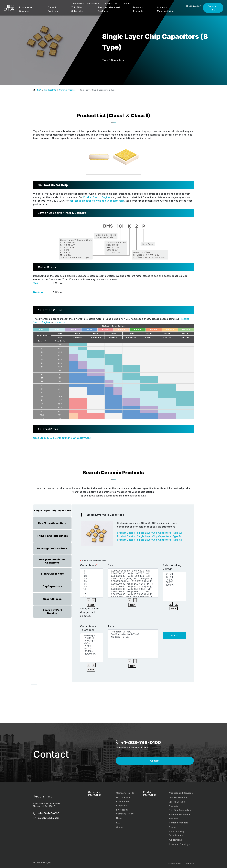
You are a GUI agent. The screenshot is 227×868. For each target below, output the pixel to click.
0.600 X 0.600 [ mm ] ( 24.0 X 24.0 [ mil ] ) (134, 584)
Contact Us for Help (53, 185)
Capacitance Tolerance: (88, 628)
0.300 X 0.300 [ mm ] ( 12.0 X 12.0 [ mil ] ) (134, 573)
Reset (91, 605)
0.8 (92, 586)
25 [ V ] (175, 580)
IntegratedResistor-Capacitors (52, 561)
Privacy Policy (175, 863)
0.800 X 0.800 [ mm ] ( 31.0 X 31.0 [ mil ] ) (134, 592)
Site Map (190, 863)
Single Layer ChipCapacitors (52, 511)
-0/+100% (92, 651)
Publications (93, 3)
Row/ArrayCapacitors (52, 523)
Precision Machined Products (109, 9)
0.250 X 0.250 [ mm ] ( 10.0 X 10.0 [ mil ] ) (134, 571)
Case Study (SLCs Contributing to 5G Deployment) (62, 438)
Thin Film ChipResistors (52, 536)
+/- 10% (92, 646)
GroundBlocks (52, 599)
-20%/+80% (92, 654)
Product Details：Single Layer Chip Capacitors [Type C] (149, 540)
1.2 (92, 592)
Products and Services (27, 9)
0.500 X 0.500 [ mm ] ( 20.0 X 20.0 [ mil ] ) (134, 581)
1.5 (92, 594)
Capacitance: (89, 565)
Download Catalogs (179, 844)
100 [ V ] (175, 585)
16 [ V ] (175, 577)
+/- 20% (92, 649)
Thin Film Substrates (77, 9)
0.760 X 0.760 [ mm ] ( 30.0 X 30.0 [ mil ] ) (134, 589)
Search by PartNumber (52, 612)
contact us (60, 322)
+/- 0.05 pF (92, 636)
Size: (111, 565)
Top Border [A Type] (134, 632)
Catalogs (107, 3)
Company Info (213, 8)
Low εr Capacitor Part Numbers (62, 213)
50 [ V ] (175, 582)
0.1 (92, 571)
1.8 (92, 597)
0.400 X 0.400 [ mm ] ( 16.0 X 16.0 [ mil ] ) (134, 579)
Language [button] (193, 6)
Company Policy (125, 814)
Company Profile (125, 793)
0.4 (92, 579)
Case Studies (77, 3)
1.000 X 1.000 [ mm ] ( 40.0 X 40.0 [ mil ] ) (134, 597)
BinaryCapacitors (52, 574)
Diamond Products (138, 9)
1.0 (92, 589)
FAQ (117, 3)
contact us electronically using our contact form (97, 201)
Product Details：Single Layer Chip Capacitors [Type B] (149, 536)
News (119, 818)
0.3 (92, 576)
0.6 (92, 584)
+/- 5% (92, 643)
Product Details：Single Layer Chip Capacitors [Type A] (149, 533)
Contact (127, 3)
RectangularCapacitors (52, 548)
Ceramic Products (53, 9)
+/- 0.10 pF (92, 638)
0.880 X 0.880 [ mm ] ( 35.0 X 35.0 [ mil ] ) (134, 594)
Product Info (50, 90)
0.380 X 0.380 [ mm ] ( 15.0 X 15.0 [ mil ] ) (134, 576)
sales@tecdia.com (46, 818)
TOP (39, 90)
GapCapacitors (52, 586)
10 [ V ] (175, 574)
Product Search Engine (97, 197)
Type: (111, 626)
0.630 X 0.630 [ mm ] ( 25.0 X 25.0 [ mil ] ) (134, 586)
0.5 (92, 581)
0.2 (92, 573)
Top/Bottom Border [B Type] (134, 634)
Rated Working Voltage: (172, 567)
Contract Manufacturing (165, 9)
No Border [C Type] (134, 637)
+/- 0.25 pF (92, 641)
